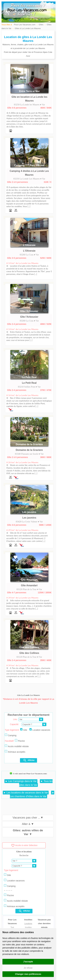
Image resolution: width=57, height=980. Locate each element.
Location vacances (40, 730)
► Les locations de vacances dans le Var (26, 793)
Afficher (29, 760)
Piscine (20, 741)
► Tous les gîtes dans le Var (36, 783)
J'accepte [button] (28, 962)
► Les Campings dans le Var (21, 781)
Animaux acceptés (15, 752)
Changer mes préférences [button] (28, 974)
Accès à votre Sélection (24, 845)
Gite (24, 730)
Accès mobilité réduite (17, 746)
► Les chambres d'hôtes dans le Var (32, 794)
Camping (11, 735)
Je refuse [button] (28, 968)
